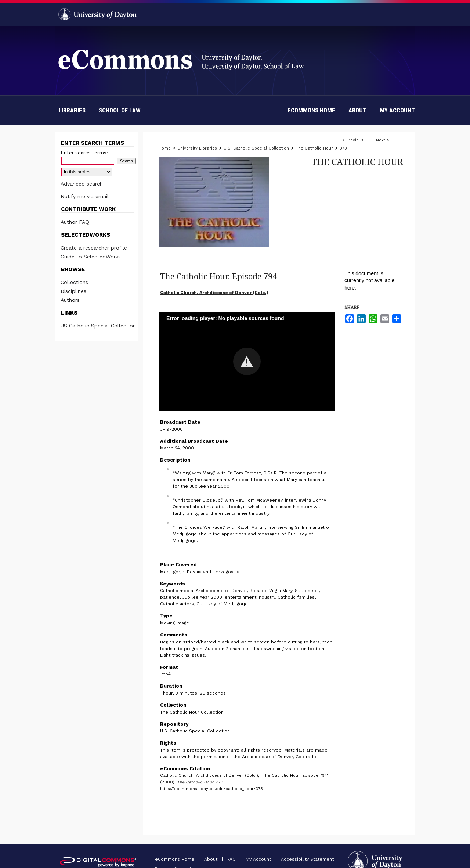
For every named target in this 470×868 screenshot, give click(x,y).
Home (165, 148)
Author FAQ (75, 222)
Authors (70, 300)
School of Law (120, 110)
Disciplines (73, 291)
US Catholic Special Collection (98, 326)
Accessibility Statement (307, 859)
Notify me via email (85, 196)
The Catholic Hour (314, 148)
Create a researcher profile (94, 248)
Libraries (72, 110)
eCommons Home (175, 859)
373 (343, 148)
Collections (74, 282)
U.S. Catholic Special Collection (256, 148)
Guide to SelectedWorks (91, 257)
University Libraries (197, 148)
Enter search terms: (84, 153)
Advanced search (82, 184)
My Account (259, 859)
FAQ (232, 859)
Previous (355, 140)
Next (381, 140)
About (211, 859)
